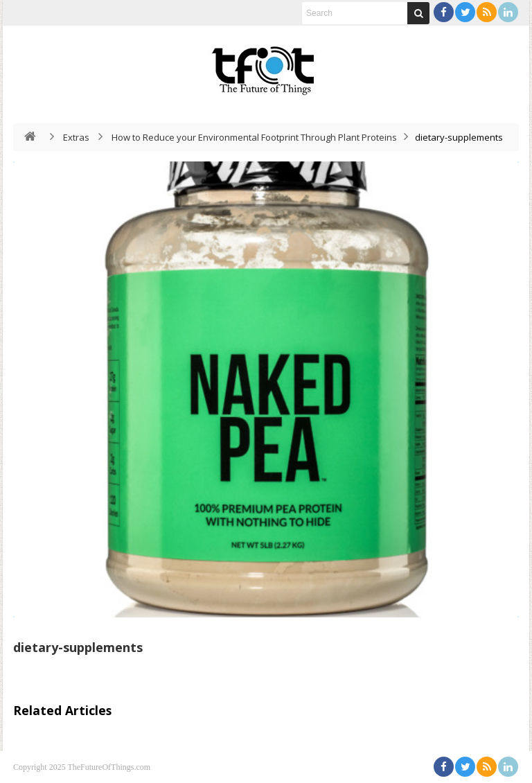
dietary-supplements (78, 647)
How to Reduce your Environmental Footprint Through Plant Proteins (254, 137)
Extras (76, 137)
